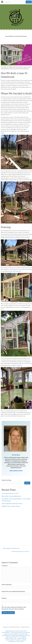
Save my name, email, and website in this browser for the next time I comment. (14, 608)
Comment (5, 566)
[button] (29, 2)
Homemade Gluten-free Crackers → (21, 551)
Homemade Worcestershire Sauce (12, 504)
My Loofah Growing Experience (11, 496)
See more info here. (24, 69)
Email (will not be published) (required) (13, 591)
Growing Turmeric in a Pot (10, 493)
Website (4, 598)
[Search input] (15, 2)
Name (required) (7, 585)
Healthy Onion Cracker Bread (11, 506)
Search (27, 483)
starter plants (27, 363)
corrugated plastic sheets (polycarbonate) (19, 269)
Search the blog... (7, 480)
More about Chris (16, 470)
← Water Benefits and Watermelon (11, 548)
